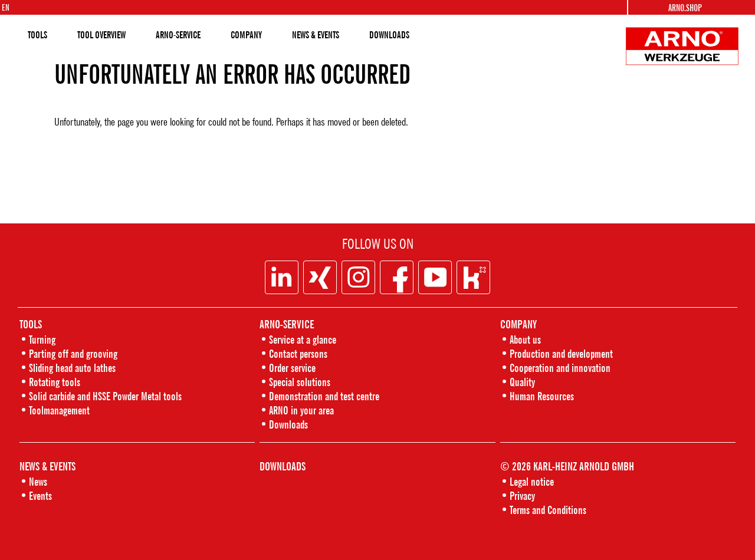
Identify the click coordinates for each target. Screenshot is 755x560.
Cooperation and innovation (560, 368)
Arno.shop (685, 8)
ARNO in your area (301, 410)
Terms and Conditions (548, 510)
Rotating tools (55, 382)
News (38, 481)
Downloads (288, 424)
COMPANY (246, 35)
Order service (292, 368)
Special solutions (300, 382)
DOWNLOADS (389, 35)
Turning (42, 339)
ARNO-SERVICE (178, 35)
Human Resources (542, 396)
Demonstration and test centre (324, 396)
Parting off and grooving (73, 353)
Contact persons (298, 353)
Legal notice (532, 481)
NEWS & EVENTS (316, 35)
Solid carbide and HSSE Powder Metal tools (105, 396)
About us (525, 339)
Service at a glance (303, 339)
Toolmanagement (59, 410)
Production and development (561, 353)
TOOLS (37, 35)
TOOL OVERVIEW (101, 35)
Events (40, 495)
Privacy (522, 495)
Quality (522, 382)
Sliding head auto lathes (72, 368)
